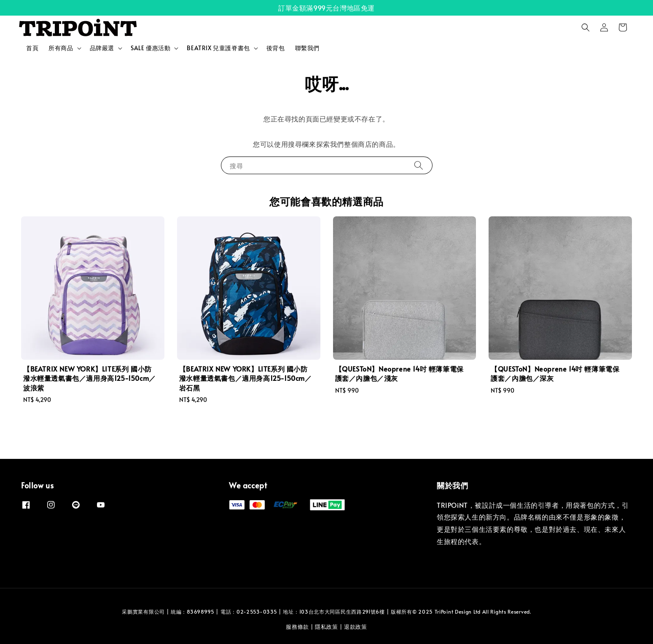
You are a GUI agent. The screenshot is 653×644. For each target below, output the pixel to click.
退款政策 (356, 627)
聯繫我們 (307, 48)
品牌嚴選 (102, 48)
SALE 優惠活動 (150, 48)
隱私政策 (326, 627)
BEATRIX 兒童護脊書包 (218, 48)
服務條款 (297, 627)
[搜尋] (419, 165)
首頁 (32, 48)
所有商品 (61, 48)
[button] (586, 27)
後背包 (276, 48)
